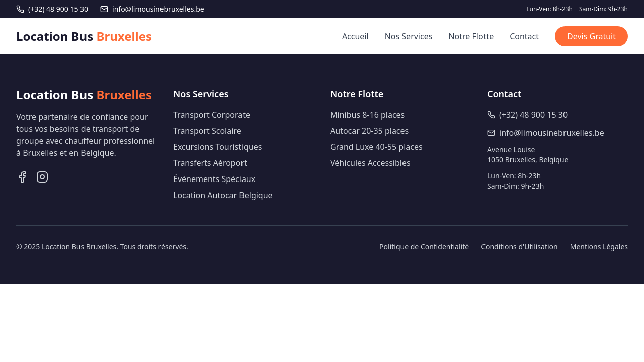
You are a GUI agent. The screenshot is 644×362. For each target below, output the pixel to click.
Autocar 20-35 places (369, 131)
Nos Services (409, 36)
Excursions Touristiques (217, 147)
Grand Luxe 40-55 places (376, 147)
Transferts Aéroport (210, 163)
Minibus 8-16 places (367, 115)
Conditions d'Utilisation (519, 247)
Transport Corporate (212, 115)
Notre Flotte (471, 36)
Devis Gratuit (591, 36)
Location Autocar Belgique (223, 195)
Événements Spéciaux (214, 179)
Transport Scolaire (207, 131)
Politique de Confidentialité (424, 247)
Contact (524, 36)
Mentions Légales (599, 247)
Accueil (355, 36)
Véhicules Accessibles (370, 163)
